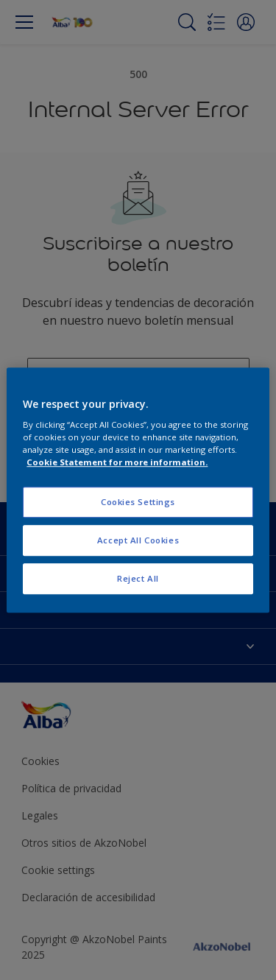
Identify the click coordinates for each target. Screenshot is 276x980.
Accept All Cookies (138, 540)
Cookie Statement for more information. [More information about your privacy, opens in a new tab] (117, 462)
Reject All (138, 578)
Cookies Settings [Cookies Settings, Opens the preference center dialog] (138, 503)
